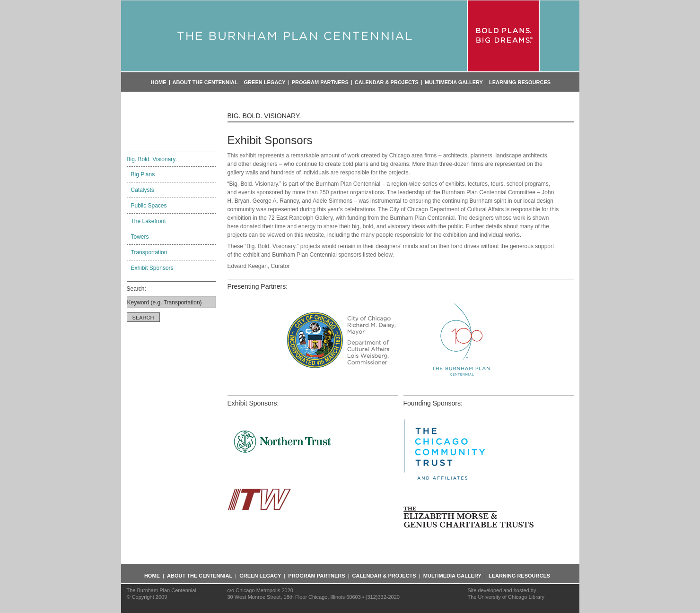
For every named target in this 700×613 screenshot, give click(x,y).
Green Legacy (265, 82)
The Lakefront (149, 221)
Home (159, 82)
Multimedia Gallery (454, 82)
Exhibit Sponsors (152, 268)
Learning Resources (520, 82)
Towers (140, 237)
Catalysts (143, 190)
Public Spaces (149, 206)
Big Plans (143, 174)
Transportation (149, 252)
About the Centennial (205, 82)
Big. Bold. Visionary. (152, 159)
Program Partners (320, 82)
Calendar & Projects (387, 82)
